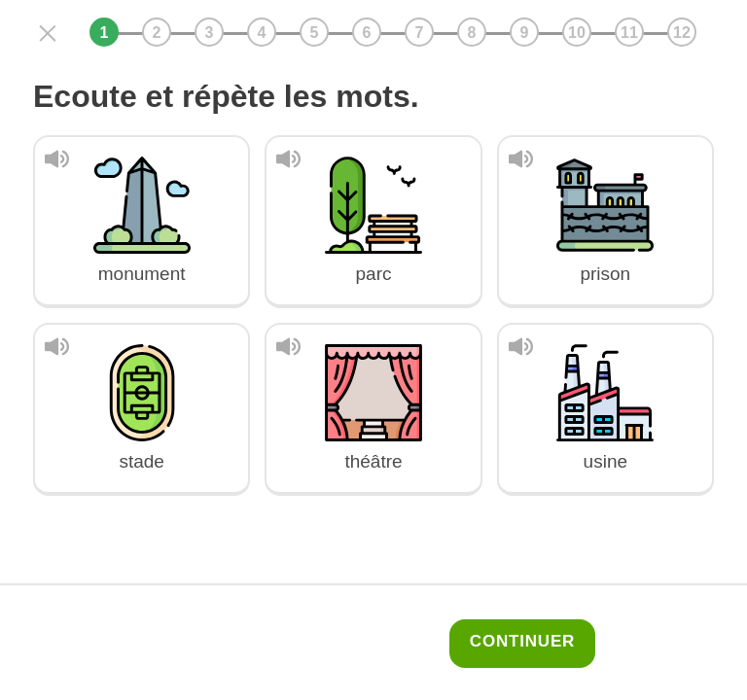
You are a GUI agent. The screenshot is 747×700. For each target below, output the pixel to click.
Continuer (522, 641)
